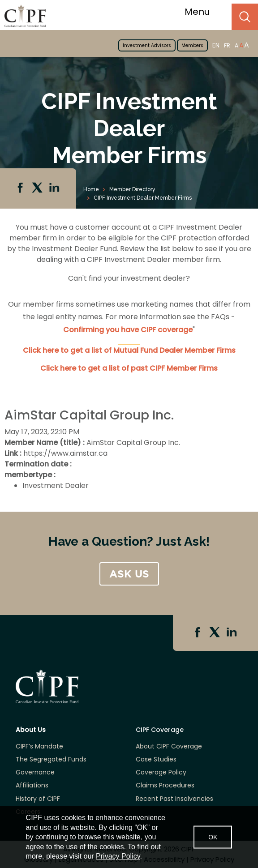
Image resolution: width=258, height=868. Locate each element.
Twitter (38, 188)
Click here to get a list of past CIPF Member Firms (129, 368)
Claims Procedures (165, 785)
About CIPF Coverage (169, 746)
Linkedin (55, 188)
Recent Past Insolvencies (174, 799)
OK (213, 837)
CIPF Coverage (160, 730)
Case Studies (156, 759)
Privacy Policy (118, 856)
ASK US (129, 574)
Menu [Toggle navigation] (203, 12)
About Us (31, 730)
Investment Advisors (147, 45)
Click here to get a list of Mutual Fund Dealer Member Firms (129, 350)
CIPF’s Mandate (39, 746)
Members (192, 45)
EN (216, 45)
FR (227, 45)
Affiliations (32, 785)
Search (245, 17)
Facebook (21, 188)
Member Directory (132, 189)
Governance (35, 772)
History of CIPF (38, 799)
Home (91, 189)
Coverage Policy (161, 772)
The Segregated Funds (51, 759)
